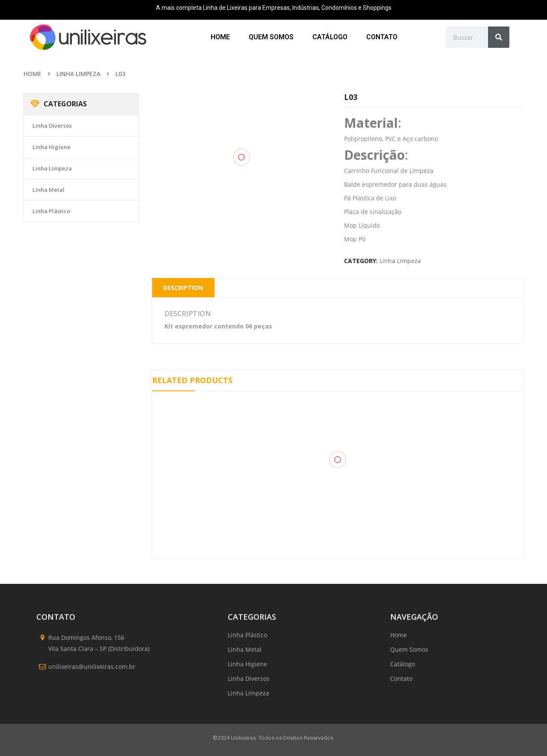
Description (183, 288)
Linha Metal (49, 190)
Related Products (192, 380)
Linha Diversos (52, 126)
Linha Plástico (51, 211)
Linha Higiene (51, 147)
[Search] (499, 37)
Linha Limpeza (78, 74)
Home (32, 74)
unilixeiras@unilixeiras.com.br (92, 667)
